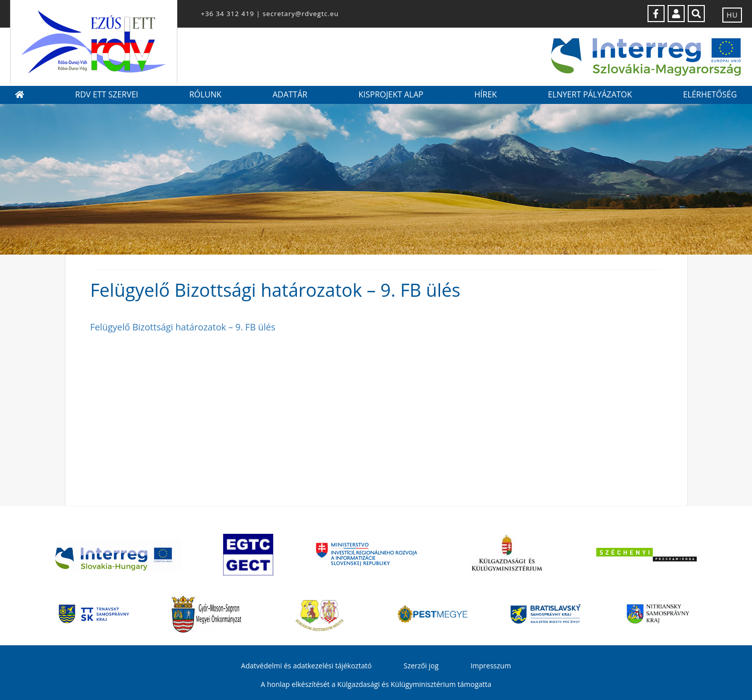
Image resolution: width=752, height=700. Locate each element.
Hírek (486, 94)
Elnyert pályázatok (590, 94)
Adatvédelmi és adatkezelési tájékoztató (306, 666)
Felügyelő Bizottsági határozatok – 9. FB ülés (183, 327)
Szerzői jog (421, 666)
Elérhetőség (710, 94)
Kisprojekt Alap (391, 94)
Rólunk (205, 94)
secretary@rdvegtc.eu (301, 14)
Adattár (290, 94)
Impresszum (491, 666)
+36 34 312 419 (228, 14)
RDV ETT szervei (107, 94)
